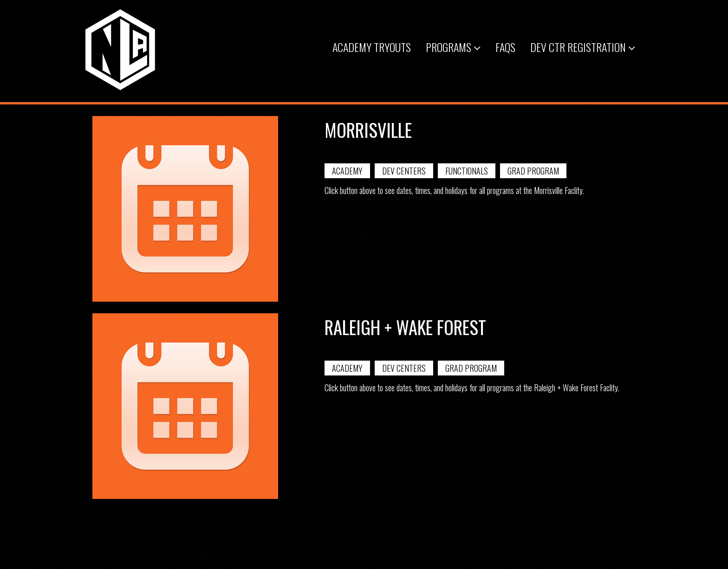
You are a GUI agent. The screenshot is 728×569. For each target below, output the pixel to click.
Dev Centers (404, 171)
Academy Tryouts (372, 47)
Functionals (467, 171)
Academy (347, 171)
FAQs (505, 47)
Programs (453, 47)
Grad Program (533, 171)
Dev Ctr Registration (583, 47)
